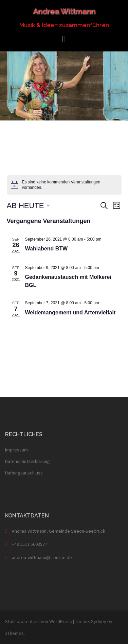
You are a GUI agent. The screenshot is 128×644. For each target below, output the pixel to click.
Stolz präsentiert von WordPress (39, 621)
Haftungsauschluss (24, 473)
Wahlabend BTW (47, 249)
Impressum (16, 450)
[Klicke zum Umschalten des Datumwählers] (28, 206)
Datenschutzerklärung (28, 461)
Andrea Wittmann (64, 11)
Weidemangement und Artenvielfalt (70, 313)
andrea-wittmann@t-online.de (42, 557)
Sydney (99, 621)
